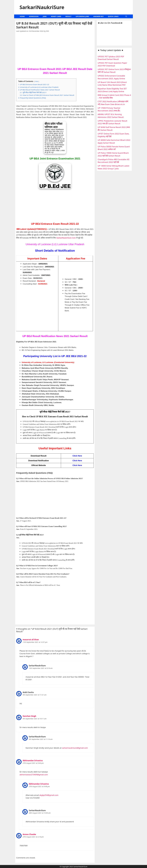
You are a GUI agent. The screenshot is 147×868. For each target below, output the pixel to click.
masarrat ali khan (31, 640)
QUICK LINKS (113, 16)
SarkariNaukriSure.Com (66, 238)
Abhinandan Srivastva (33, 760)
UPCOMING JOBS (82, 16)
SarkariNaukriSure (42, 7)
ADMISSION (34, 16)
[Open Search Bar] (126, 16)
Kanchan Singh (29, 716)
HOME (22, 16)
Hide (37, 81)
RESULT (68, 16)
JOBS (45, 16)
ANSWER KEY (98, 16)
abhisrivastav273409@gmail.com (34, 775)
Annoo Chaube (29, 834)
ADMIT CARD (56, 16)
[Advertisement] (55, 51)
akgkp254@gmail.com (49, 795)
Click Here (77, 465)
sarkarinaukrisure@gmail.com (75, 748)
